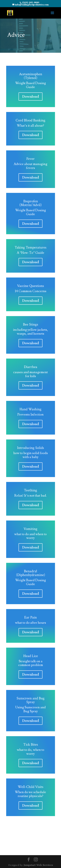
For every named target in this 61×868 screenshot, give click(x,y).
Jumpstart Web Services (38, 865)
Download (30, 96)
